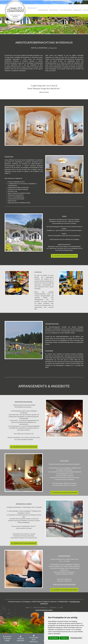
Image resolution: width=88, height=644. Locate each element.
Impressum (53, 608)
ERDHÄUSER (32, 8)
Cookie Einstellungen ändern (44, 610)
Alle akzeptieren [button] (54, 638)
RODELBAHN (77, 10)
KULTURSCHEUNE (66, 10)
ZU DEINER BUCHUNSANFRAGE (64, 256)
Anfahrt (28, 608)
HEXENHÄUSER (43, 10)
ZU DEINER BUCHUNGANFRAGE (24, 543)
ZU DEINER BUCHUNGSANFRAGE (24, 447)
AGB (61, 608)
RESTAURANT (54, 10)
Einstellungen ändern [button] (76, 638)
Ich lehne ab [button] (64, 638)
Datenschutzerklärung (40, 608)
